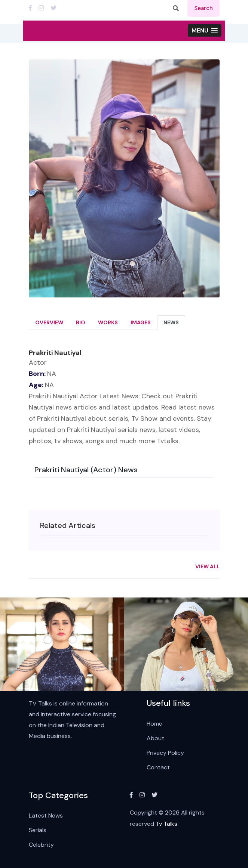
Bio (81, 322)
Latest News (46, 816)
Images (141, 322)
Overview (49, 322)
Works (108, 322)
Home (154, 724)
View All (207, 566)
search (203, 8)
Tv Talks (166, 824)
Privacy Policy (165, 753)
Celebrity (41, 845)
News (171, 322)
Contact (158, 767)
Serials (38, 830)
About (155, 738)
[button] (205, 30)
